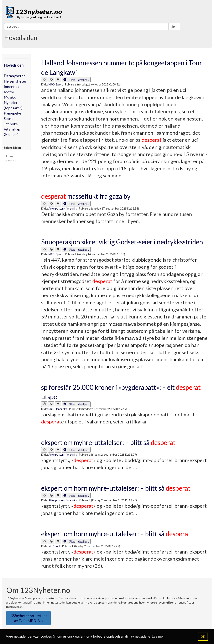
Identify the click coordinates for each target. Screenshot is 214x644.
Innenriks (11, 87)
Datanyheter (14, 76)
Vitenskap (12, 129)
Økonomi (11, 134)
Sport (8, 118)
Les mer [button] (158, 636)
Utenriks (11, 124)
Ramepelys (13, 113)
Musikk (10, 97)
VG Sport (54, 546)
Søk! (174, 26)
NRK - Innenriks (58, 409)
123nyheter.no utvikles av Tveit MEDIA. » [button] (28, 618)
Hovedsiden (14, 65)
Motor (9, 92)
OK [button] (203, 637)
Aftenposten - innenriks (63, 209)
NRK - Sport (56, 84)
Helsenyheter (15, 81)
